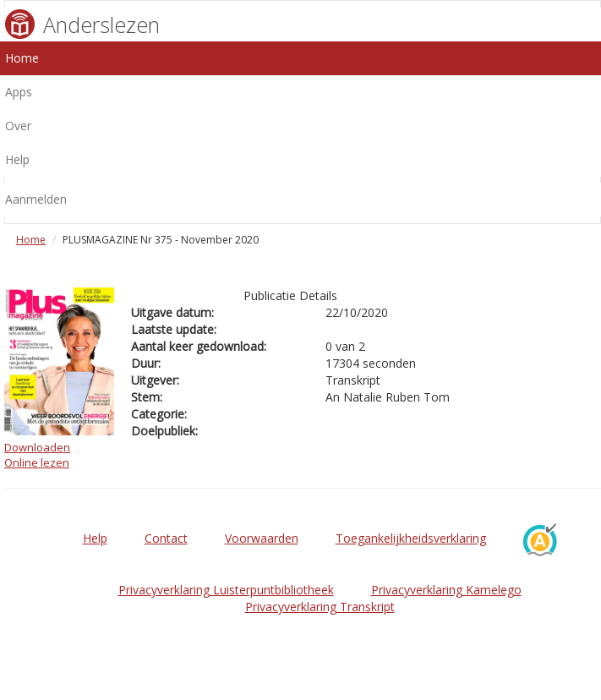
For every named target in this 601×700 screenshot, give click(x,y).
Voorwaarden (262, 538)
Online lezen (37, 462)
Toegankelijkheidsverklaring (411, 538)
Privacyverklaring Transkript (320, 607)
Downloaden (37, 447)
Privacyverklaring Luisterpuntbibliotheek (226, 590)
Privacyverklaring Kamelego (446, 590)
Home (31, 240)
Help (95, 538)
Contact (166, 538)
